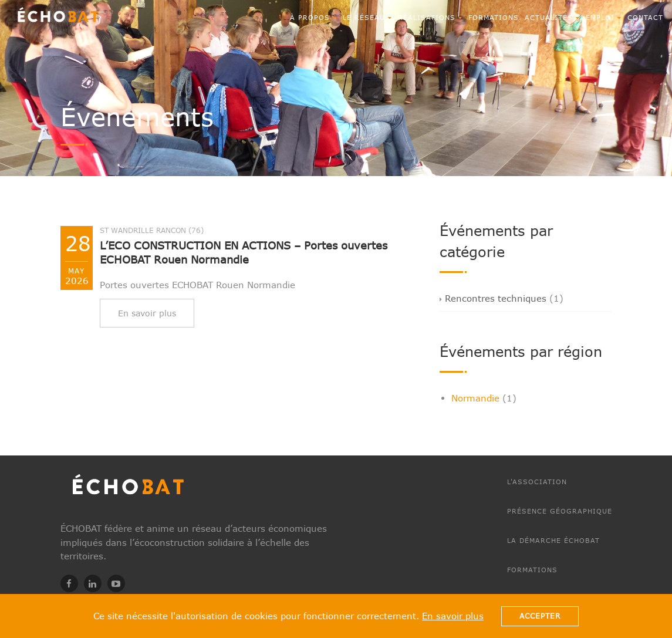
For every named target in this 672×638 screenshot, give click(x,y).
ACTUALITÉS (552, 17)
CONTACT (645, 17)
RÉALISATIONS (430, 17)
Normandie (475, 398)
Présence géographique (560, 511)
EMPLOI (604, 17)
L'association (537, 482)
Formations (494, 17)
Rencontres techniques (493, 298)
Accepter (540, 616)
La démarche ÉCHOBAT (553, 540)
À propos (313, 17)
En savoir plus (453, 616)
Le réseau (367, 17)
